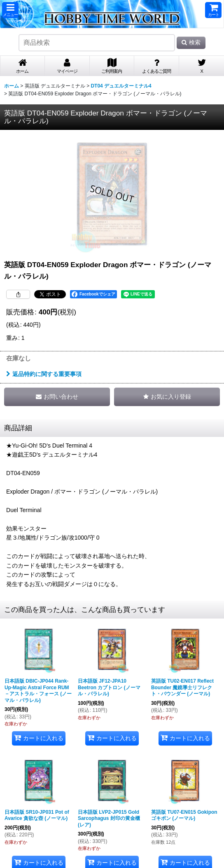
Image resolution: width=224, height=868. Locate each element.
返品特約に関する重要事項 (44, 374)
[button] (10, 10)
